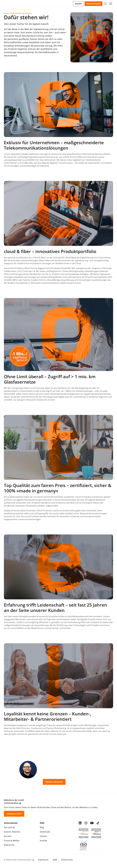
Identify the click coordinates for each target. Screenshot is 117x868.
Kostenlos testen (93, 4)
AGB (55, 860)
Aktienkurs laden (14, 814)
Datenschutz (67, 860)
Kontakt (78, 4)
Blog (42, 827)
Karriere (8, 836)
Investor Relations (12, 832)
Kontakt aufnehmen (54, 782)
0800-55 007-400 (78, 782)
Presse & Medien (12, 841)
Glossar (43, 836)
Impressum (43, 860)
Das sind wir (10, 827)
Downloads (45, 832)
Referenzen (9, 845)
